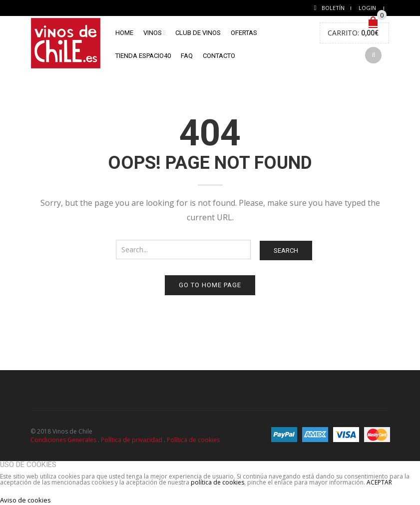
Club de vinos (198, 33)
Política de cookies (193, 440)
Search (286, 251)
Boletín (333, 8)
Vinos (153, 33)
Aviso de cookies (25, 500)
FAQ (187, 56)
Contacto (219, 56)
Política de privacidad (132, 440)
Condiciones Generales (63, 440)
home (124, 33)
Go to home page (210, 285)
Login (367, 8)
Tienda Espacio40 (143, 56)
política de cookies (217, 482)
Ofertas (244, 33)
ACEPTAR (379, 482)
